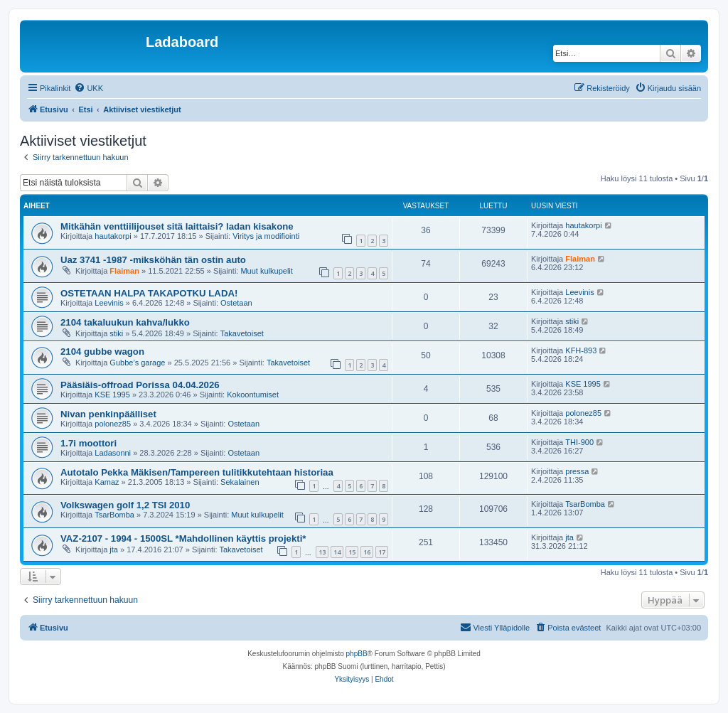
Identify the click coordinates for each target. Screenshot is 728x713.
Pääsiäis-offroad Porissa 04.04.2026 (140, 385)
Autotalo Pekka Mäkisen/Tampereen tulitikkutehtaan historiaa (197, 472)
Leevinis (109, 303)
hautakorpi (113, 236)
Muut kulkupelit (266, 271)
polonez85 (113, 424)
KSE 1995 (112, 395)
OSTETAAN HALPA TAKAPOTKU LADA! (149, 293)
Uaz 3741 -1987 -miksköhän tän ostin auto (153, 260)
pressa (577, 471)
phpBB (357, 654)
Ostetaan (236, 303)
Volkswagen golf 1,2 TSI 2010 (125, 505)
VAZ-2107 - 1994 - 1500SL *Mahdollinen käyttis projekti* (183, 538)
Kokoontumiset (253, 395)
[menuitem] (89, 88)
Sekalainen (240, 482)
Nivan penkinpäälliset (108, 414)
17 (382, 552)
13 (322, 552)
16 (367, 552)
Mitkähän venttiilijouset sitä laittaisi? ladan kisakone (177, 226)
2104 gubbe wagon (102, 352)
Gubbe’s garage (137, 363)
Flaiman (124, 271)
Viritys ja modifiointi (266, 236)
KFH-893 (581, 350)
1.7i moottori (89, 443)
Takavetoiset (242, 333)
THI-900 (579, 442)
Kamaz (107, 482)
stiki (116, 333)
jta (114, 550)
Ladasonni (113, 453)
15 (352, 552)
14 (337, 552)
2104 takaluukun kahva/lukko (125, 322)
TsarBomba (114, 515)
